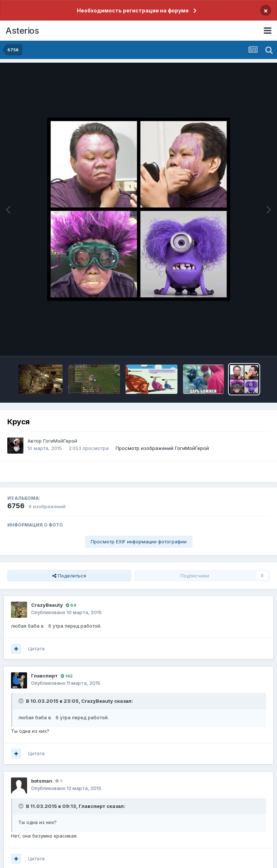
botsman (42, 781)
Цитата (36, 649)
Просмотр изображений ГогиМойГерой (162, 448)
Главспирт (44, 676)
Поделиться (69, 576)
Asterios (22, 31)
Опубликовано (66, 612)
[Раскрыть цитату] (22, 701)
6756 (16, 506)
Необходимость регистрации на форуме (133, 10)
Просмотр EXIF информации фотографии (139, 542)
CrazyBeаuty (47, 605)
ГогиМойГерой (60, 441)
